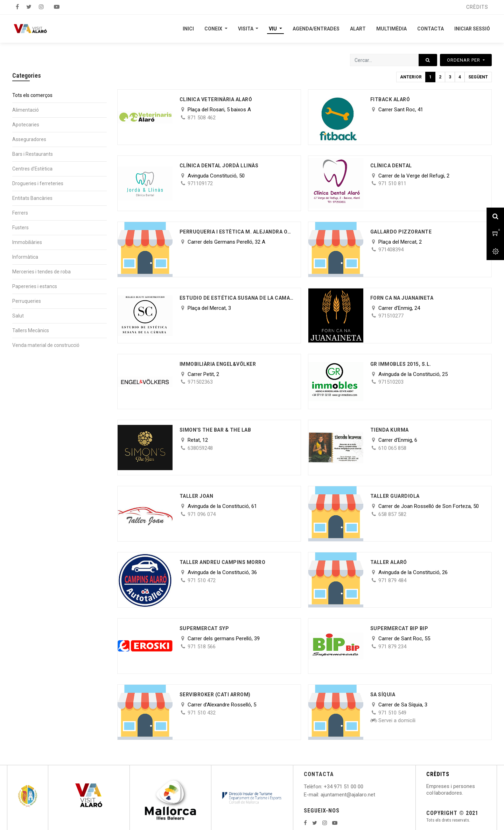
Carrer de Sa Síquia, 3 (403, 705)
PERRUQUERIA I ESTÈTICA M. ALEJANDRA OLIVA (237, 232)
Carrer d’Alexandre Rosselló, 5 (222, 705)
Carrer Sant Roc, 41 (401, 110)
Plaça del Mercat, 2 (400, 242)
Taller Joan (197, 496)
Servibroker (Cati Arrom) (215, 695)
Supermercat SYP (204, 628)
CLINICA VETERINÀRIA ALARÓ (216, 99)
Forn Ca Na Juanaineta (402, 298)
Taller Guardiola (395, 496)
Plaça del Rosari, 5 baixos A (219, 110)
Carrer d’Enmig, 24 (399, 308)
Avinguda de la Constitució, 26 (413, 572)
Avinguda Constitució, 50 (216, 176)
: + (324, 787)
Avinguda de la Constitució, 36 (222, 572)
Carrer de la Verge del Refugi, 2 (414, 176)
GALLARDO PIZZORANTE (401, 232)
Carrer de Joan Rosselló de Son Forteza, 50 (429, 506)
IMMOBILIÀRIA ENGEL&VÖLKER (218, 364)
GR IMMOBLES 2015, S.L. (401, 364)
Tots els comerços (32, 95)
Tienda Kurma (390, 430)
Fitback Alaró (390, 99)
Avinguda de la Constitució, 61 (222, 506)
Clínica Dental (391, 166)
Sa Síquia (383, 695)
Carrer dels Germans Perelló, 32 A (226, 242)
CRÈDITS (438, 774)
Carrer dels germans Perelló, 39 (224, 639)
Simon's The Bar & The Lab (215, 430)
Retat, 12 (198, 440)
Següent (478, 77)
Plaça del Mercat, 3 (209, 308)
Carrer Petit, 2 (203, 374)
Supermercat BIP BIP (399, 628)
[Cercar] (428, 60)
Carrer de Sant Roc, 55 (404, 639)
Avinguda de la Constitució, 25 (413, 374)
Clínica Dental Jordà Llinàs (219, 166)
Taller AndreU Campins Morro (223, 562)
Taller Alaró (389, 562)
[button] (466, 60)
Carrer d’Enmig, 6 (398, 440)
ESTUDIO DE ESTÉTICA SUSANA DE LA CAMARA (237, 298)
